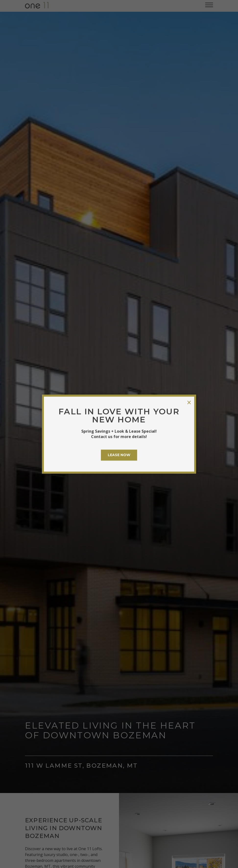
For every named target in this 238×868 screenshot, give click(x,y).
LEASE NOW (119, 455)
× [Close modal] (189, 402)
